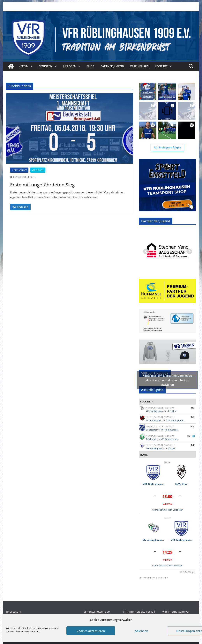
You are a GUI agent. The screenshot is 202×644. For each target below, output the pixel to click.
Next (188, 251)
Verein (23, 66)
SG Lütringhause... (153, 540)
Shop (90, 66)
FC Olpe (172, 411)
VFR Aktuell (38, 170)
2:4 (193, 417)
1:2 (193, 445)
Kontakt (161, 66)
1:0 (193, 408)
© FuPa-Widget (188, 572)
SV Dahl (172, 448)
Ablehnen (141, 631)
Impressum (14, 612)
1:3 (189, 436)
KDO (33, 177)
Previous (145, 251)
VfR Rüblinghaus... (155, 411)
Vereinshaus (139, 66)
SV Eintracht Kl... (154, 420)
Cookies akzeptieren (91, 631)
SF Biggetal (151, 430)
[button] (30, 66)
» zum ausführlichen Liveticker (167, 510)
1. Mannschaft (19, 170)
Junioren (70, 66)
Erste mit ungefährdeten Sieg (42, 185)
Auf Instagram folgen (167, 147)
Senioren (46, 66)
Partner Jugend (112, 66)
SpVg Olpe (181, 484)
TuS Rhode (151, 439)
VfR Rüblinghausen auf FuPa (153, 577)
